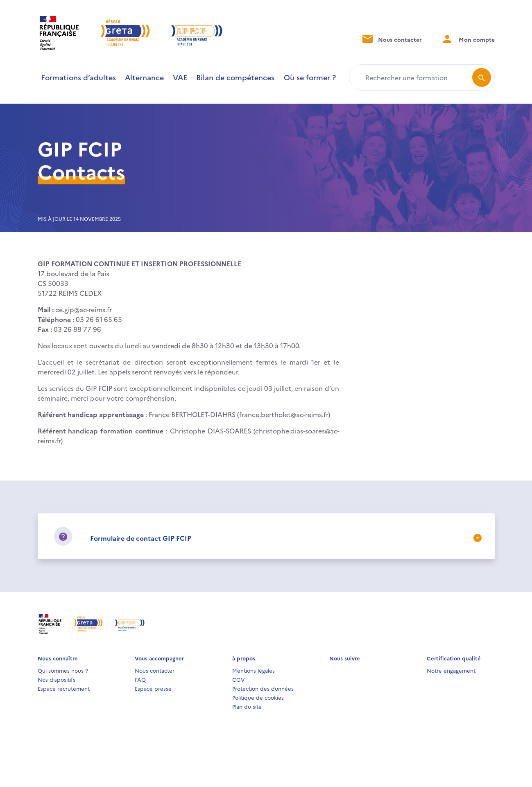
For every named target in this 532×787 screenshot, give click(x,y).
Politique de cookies (258, 697)
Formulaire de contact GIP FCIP (141, 538)
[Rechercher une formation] (412, 77)
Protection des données (263, 688)
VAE (180, 77)
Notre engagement (451, 670)
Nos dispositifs (57, 679)
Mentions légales (254, 670)
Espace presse (153, 688)
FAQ (140, 679)
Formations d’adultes (78, 77)
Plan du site (247, 706)
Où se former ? (310, 77)
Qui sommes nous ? (63, 670)
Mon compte (468, 39)
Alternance (144, 77)
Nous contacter (391, 39)
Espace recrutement (64, 688)
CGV (239, 679)
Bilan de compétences (235, 77)
